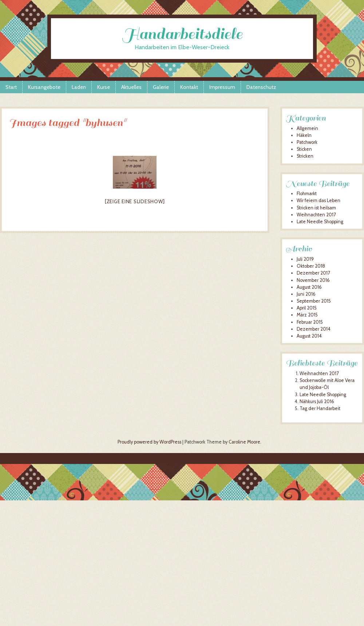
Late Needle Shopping (320, 222)
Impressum (222, 87)
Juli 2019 (305, 259)
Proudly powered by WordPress (149, 442)
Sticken (304, 149)
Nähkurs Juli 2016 (317, 401)
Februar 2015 (310, 322)
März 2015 (307, 315)
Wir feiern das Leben (318, 200)
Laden (79, 87)
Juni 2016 (306, 294)
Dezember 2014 (314, 329)
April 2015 (307, 308)
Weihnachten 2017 (316, 215)
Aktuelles (131, 87)
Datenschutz (261, 87)
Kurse (104, 87)
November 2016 (313, 280)
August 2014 (309, 336)
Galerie (161, 87)
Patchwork (307, 142)
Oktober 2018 (311, 266)
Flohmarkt (307, 194)
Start (11, 87)
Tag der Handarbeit (320, 408)
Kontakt (189, 87)
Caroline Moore (244, 442)
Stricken (305, 156)
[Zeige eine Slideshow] (135, 201)
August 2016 (309, 287)
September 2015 (314, 301)
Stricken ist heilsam (316, 208)
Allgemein (307, 128)
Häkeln (304, 135)
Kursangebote (44, 87)
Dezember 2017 (313, 273)
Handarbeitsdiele (182, 34)
